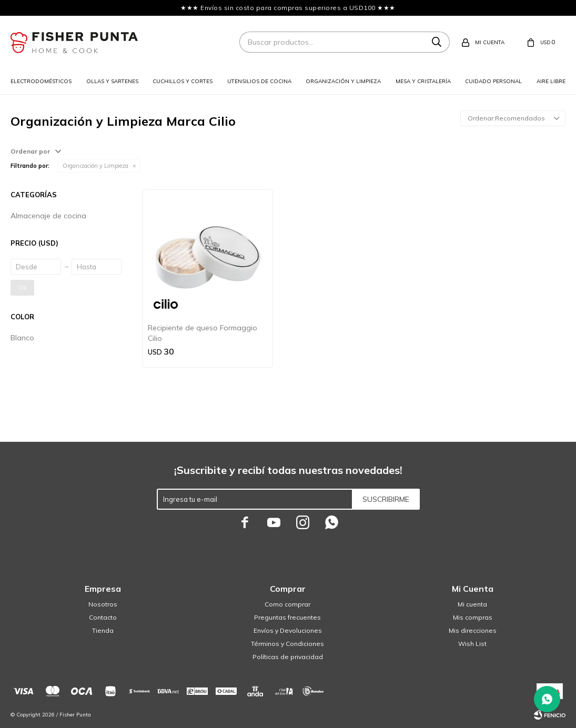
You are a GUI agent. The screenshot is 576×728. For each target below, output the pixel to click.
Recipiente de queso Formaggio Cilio (203, 333)
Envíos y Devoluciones (288, 630)
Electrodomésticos (41, 81)
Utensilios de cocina (259, 81)
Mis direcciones (473, 630)
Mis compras (473, 617)
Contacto (103, 617)
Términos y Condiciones (287, 644)
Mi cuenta (472, 604)
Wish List (472, 644)
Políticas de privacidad (288, 657)
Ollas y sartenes (112, 81)
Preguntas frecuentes (287, 617)
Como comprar (287, 604)
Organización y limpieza (343, 81)
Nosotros (103, 604)
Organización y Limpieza (95, 166)
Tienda (103, 630)
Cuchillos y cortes (183, 81)
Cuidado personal (493, 81)
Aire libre (551, 81)
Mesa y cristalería (423, 81)
